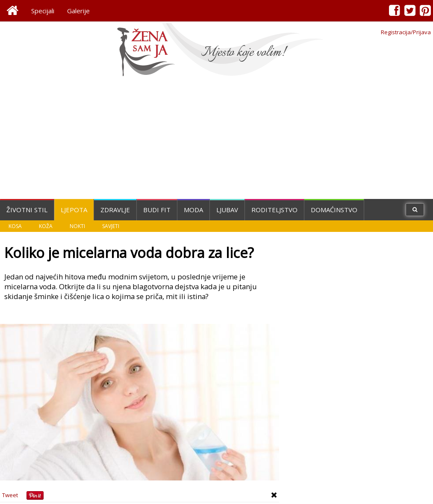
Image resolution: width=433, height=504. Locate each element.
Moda (193, 210)
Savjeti (111, 226)
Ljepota (74, 210)
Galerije (78, 11)
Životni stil (27, 210)
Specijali (43, 11)
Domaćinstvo (334, 210)
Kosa (15, 226)
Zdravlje (115, 210)
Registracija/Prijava (406, 32)
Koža (46, 226)
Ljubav (227, 210)
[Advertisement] (217, 139)
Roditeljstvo (274, 210)
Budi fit (157, 210)
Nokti (77, 226)
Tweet (10, 495)
